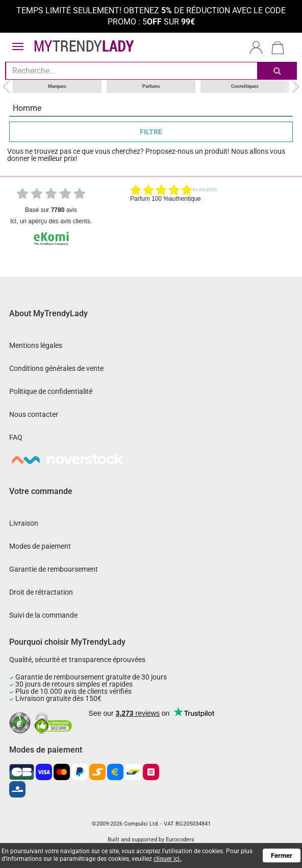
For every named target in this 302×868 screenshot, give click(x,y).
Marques (57, 86)
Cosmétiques (245, 86)
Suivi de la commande (43, 615)
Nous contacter (34, 414)
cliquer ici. (167, 859)
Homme (27, 108)
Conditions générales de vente (56, 368)
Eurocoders (180, 840)
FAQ (16, 437)
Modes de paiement (40, 546)
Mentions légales (36, 345)
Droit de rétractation (41, 592)
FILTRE (151, 131)
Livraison (24, 523)
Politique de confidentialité (51, 391)
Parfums (151, 86)
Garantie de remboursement (54, 569)
